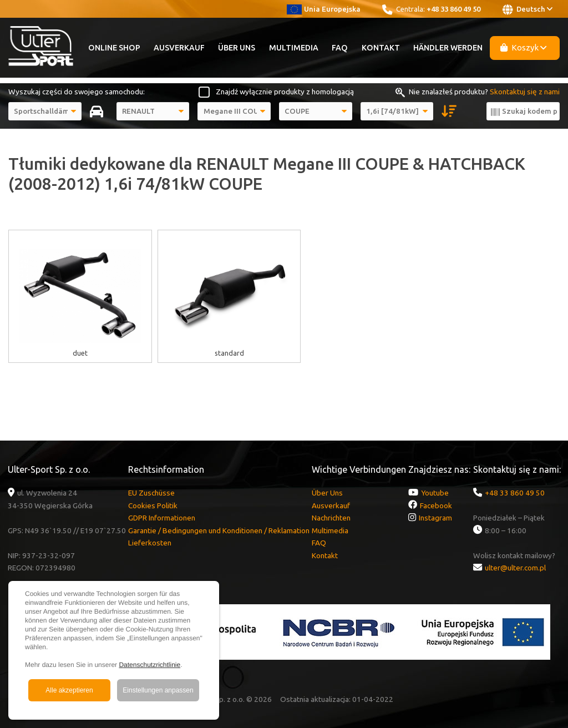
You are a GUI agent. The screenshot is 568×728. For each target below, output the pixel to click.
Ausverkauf (179, 48)
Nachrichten (331, 518)
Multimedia (294, 48)
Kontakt (381, 48)
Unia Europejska (324, 9)
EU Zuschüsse (151, 493)
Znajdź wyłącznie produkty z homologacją (285, 92)
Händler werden (448, 48)
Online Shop (114, 48)
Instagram (435, 518)
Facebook (436, 505)
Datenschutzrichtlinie (149, 665)
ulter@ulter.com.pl (515, 568)
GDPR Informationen (162, 518)
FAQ (340, 48)
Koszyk (524, 47)
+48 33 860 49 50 (453, 9)
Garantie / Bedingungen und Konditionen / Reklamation (219, 530)
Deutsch (528, 9)
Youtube (435, 493)
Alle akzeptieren (69, 690)
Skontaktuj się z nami (525, 92)
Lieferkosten (150, 543)
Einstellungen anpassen (158, 690)
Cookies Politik (153, 505)
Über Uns (237, 48)
